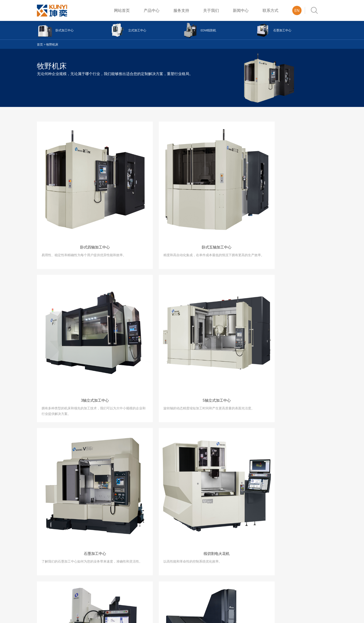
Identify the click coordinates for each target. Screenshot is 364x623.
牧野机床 (52, 44)
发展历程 (217, 550)
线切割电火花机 (47, 575)
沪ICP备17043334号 (128, 615)
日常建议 (173, 563)
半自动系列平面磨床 (94, 550)
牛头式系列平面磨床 (94, 587)
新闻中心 (241, 10)
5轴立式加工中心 (48, 563)
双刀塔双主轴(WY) (136, 557)
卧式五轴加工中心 (49, 550)
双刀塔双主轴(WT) (136, 563)
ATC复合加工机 (134, 544)
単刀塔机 (130, 575)
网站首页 (122, 10)
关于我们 (211, 10)
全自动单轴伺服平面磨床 (97, 557)
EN (297, 10)
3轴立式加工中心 (48, 557)
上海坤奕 (320, 615)
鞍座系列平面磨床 (92, 593)
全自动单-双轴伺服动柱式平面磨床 (99, 578)
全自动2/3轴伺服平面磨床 (98, 563)
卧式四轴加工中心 (49, 544)
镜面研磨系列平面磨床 (95, 569)
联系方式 (270, 10)
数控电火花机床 (47, 581)
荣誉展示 (217, 557)
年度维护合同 (176, 557)
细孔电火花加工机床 (50, 587)
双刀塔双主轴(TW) (136, 569)
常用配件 (173, 544)
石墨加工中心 (46, 569)
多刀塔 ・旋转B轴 (136, 550)
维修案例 (173, 550)
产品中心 (152, 10)
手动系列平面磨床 (92, 544)
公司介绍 (217, 544)
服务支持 (181, 10)
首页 (40, 44)
